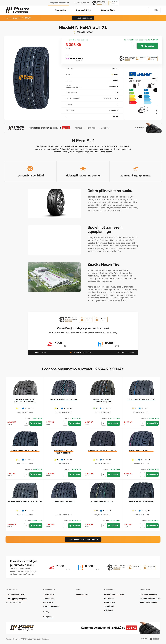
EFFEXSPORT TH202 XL (25, 450)
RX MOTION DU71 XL (141, 502)
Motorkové (109, 598)
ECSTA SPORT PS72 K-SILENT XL (64, 452)
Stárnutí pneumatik (51, 606)
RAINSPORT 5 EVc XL (64, 399)
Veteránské (109, 606)
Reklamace (48, 602)
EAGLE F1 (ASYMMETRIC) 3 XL (102, 400)
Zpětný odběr (49, 594)
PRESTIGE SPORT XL (141, 450)
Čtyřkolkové (110, 602)
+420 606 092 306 (16, 595)
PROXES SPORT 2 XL (102, 502)
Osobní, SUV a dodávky (114, 594)
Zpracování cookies (148, 602)
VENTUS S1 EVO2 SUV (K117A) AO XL (25, 400)
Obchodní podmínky (148, 594)
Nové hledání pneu (83, 18)
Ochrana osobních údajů (150, 598)
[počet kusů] (134, 46)
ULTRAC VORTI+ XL (141, 399)
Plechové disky (84, 10)
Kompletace (48, 617)
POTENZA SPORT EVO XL (25, 502)
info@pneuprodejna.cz (59, 3)
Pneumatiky (60, 10)
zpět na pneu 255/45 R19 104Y (17, 18)
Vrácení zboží (49, 598)
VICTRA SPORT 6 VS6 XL (102, 450)
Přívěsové (109, 610)
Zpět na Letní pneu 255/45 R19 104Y (83, 539)
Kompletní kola (108, 10)
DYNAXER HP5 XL (64, 502)
